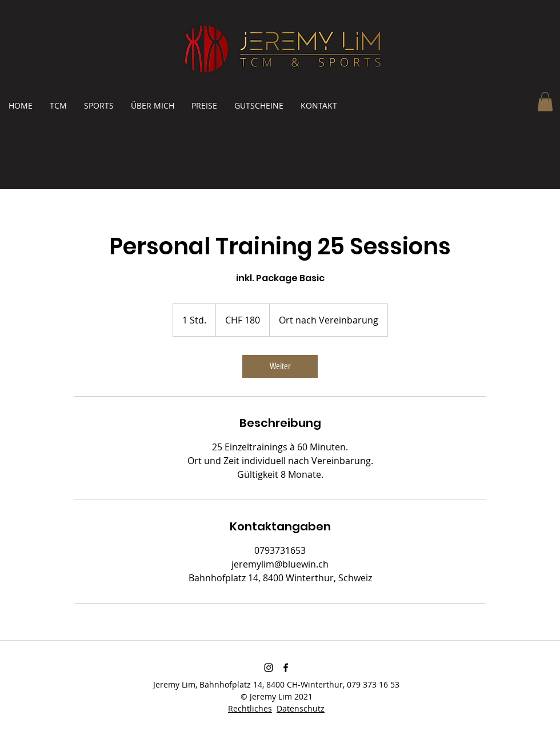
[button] (545, 101)
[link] (280, 366)
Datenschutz (301, 708)
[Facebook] (286, 668)
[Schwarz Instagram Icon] (269, 668)
